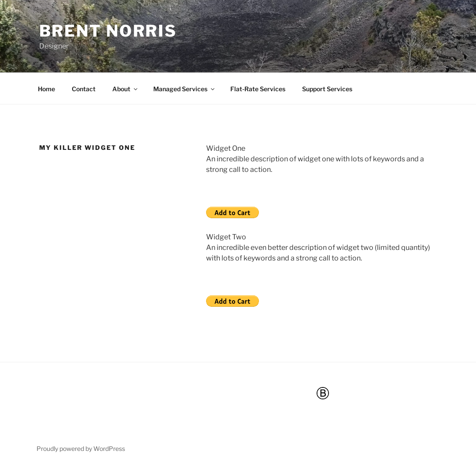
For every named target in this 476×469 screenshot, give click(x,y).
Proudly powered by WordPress (81, 449)
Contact (84, 89)
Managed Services (184, 89)
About (125, 89)
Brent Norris (108, 31)
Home (46, 89)
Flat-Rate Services (258, 89)
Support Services (327, 89)
